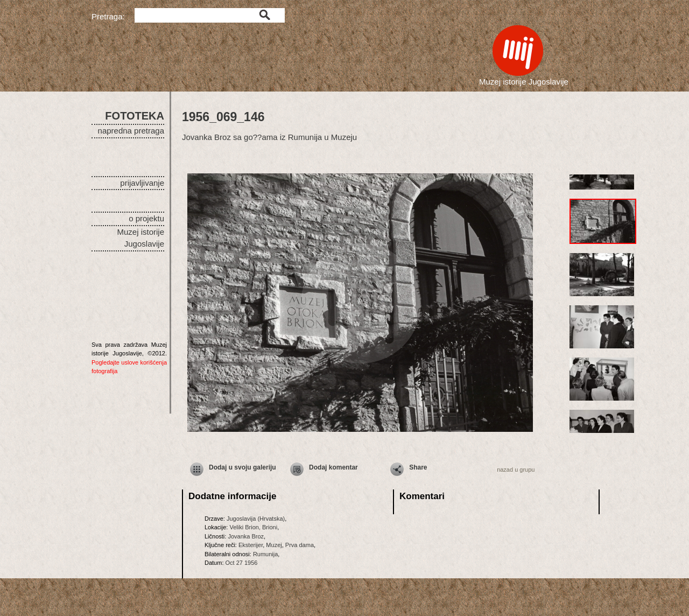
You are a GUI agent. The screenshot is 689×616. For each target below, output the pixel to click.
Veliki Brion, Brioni (253, 527)
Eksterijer (251, 545)
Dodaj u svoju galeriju (242, 467)
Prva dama (300, 545)
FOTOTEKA (135, 116)
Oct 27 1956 (242, 563)
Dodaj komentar (333, 467)
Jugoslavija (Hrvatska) (256, 519)
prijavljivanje (142, 183)
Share (418, 467)
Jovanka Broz (246, 536)
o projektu (146, 218)
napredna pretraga (131, 131)
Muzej (274, 545)
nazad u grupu (516, 470)
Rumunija (265, 554)
